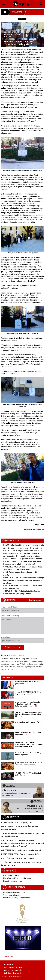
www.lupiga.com (19, 976)
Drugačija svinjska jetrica (13, 881)
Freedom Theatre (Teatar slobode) (16, 898)
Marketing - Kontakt (12, 970)
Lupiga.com (8, 956)
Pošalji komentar (12, 647)
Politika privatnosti (12, 973)
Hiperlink (11, 818)
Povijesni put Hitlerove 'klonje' (14, 892)
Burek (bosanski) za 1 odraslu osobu (17, 878)
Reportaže (17, 12)
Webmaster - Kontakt (13, 967)
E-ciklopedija (14, 887)
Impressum (8, 964)
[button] (4, 3)
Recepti (9, 871)
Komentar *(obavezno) (22, 624)
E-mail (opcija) (22, 639)
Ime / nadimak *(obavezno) (22, 609)
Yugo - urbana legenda (12, 895)
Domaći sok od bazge (11, 876)
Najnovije (7, 678)
